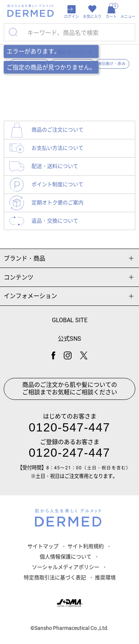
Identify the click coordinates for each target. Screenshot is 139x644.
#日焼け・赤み (112, 64)
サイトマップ (43, 546)
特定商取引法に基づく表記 (55, 577)
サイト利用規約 (86, 546)
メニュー (128, 17)
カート (111, 11)
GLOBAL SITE (70, 320)
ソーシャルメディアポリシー (66, 567)
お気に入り (92, 17)
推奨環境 (105, 577)
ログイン (72, 17)
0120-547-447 (70, 427)
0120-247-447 (70, 453)
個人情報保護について (66, 557)
